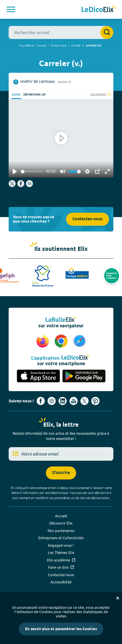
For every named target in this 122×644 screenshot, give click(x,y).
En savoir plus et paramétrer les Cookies (61, 629)
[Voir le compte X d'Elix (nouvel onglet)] (85, 401)
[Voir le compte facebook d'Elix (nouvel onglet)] (41, 401)
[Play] (15, 171)
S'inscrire (61, 473)
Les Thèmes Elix (61, 552)
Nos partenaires (61, 531)
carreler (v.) (94, 46)
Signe (16, 95)
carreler (76, 45)
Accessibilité (61, 582)
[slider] (32, 172)
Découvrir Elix (61, 523)
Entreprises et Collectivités (61, 538)
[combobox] (61, 32)
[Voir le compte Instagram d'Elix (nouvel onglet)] (52, 401)
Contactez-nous (88, 219)
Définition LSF (35, 95)
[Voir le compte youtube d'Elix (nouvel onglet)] (74, 401)
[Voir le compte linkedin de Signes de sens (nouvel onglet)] (63, 401)
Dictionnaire (59, 45)
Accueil (42, 45)
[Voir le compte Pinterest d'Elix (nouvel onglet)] (95, 401)
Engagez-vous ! (61, 545)
